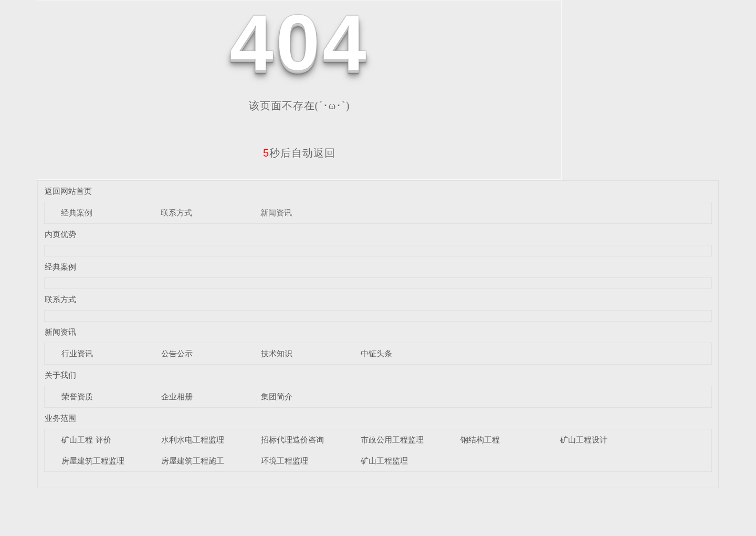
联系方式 (176, 213)
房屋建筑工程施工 (193, 461)
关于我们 (60, 375)
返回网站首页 (68, 191)
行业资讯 (77, 353)
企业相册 (177, 396)
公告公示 (177, 353)
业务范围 (60, 418)
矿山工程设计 (584, 440)
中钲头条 (376, 353)
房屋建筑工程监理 (93, 461)
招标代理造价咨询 (292, 440)
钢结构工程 (480, 440)
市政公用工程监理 (392, 440)
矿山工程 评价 (86, 440)
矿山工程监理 (384, 461)
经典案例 (77, 213)
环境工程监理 (285, 461)
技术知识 (277, 353)
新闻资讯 (276, 213)
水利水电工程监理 (193, 440)
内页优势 (60, 234)
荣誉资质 (77, 396)
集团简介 (277, 396)
